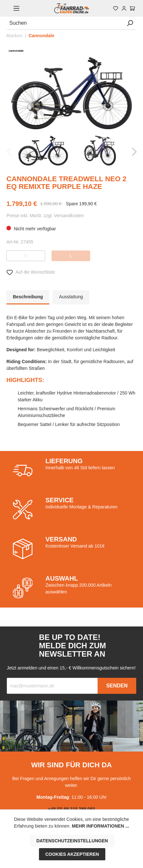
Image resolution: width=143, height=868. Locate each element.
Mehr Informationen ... (100, 826)
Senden (117, 686)
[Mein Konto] (124, 8)
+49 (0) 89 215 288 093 (71, 809)
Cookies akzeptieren (72, 854)
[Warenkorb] (132, 8)
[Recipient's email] (52, 686)
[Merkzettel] (116, 8)
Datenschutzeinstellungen (72, 841)
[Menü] (16, 8)
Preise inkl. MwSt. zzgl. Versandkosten (45, 216)
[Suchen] (65, 23)
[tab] (28, 297)
